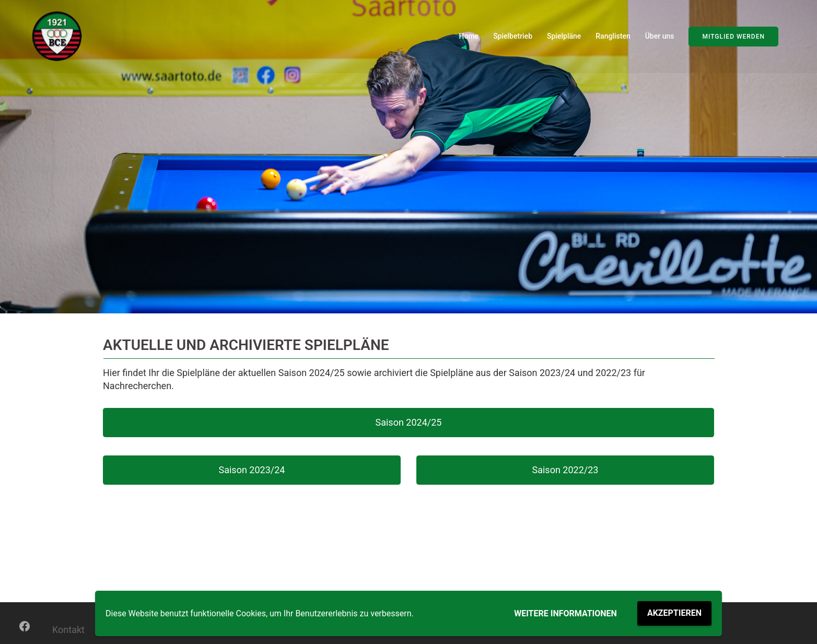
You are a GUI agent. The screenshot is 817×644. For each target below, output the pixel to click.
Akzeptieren (674, 613)
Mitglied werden (733, 37)
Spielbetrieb (513, 36)
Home (469, 36)
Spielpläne (564, 36)
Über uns (660, 36)
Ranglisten (613, 36)
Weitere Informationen (565, 613)
